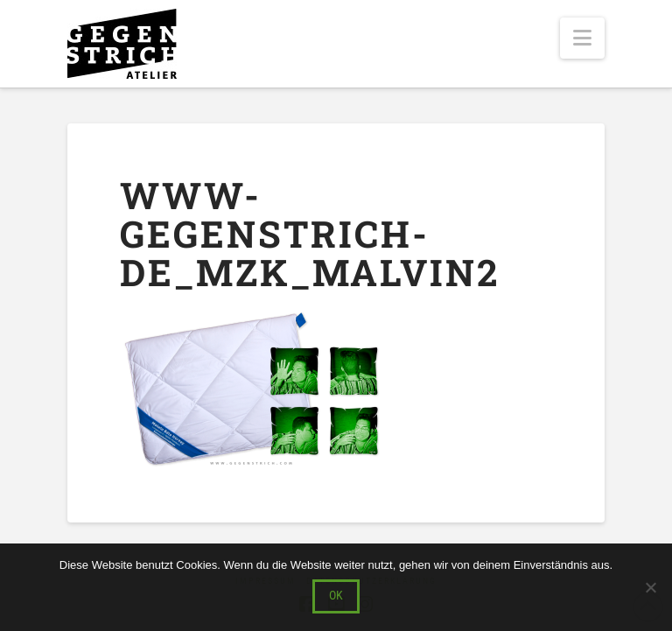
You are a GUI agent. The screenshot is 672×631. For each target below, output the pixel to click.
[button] (582, 38)
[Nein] (650, 587)
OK (336, 595)
